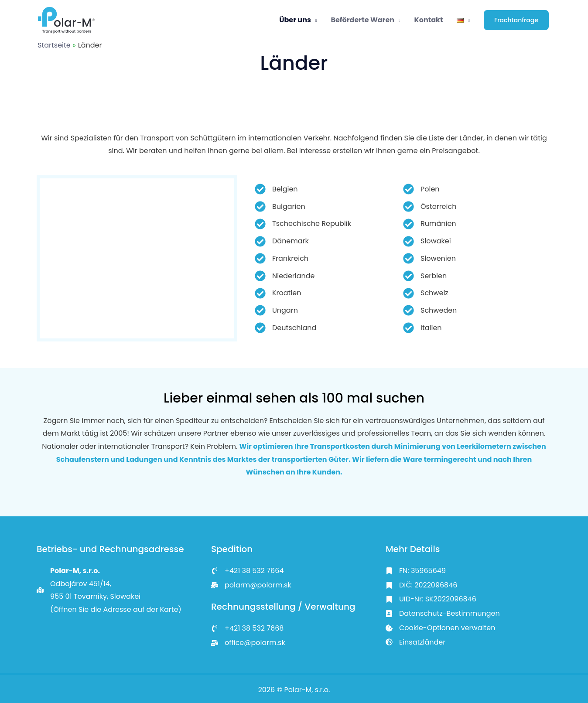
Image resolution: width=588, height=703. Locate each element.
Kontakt (429, 20)
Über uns (295, 20)
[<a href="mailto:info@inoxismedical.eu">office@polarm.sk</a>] (248, 643)
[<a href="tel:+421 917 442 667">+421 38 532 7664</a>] (247, 571)
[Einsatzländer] (415, 642)
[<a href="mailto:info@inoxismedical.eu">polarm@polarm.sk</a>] (251, 585)
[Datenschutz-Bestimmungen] (443, 614)
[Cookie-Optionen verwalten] (441, 628)
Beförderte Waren (362, 20)
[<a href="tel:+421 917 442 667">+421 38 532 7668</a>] (247, 628)
